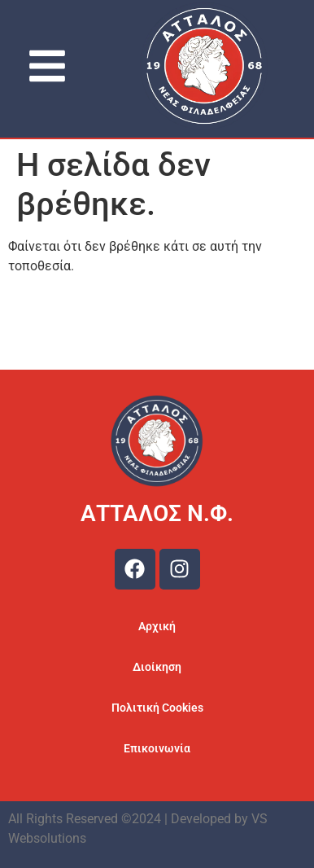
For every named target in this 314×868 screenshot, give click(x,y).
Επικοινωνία (157, 748)
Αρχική (157, 626)
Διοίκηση (157, 667)
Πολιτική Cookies (157, 708)
